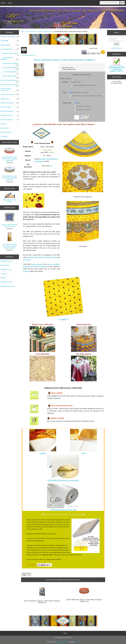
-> (10, 49)
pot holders (56, 264)
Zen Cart (77, 642)
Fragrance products (10, 115)
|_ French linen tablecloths (10, 72)
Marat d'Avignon (10, 45)
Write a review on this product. (10, 197)
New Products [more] (10, 142)
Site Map (3, 278)
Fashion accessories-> (10, 103)
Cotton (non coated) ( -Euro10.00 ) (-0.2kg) (85, 85)
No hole (78, 103)
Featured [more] (9, 208)
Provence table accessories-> (10, 85)
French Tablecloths (31, 31)
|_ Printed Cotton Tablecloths (10, 64)
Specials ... (4, 124)
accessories (26, 271)
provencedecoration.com (62, 642)
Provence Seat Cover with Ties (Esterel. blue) (9, 220)
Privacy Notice (5, 265)
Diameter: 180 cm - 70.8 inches (80, 92)
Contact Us (4, 274)
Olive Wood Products (10, 111)
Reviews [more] (10, 189)
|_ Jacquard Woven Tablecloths (10, 58)
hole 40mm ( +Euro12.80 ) (83, 106)
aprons (50, 264)
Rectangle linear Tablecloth (48, 159)
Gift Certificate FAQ (6, 282)
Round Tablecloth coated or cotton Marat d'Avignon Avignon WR (9, 154)
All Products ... (5, 136)
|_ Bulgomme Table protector (10, 54)
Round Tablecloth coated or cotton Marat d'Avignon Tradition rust (84, 600)
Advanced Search (117, 48)
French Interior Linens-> (10, 95)
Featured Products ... (7, 132)
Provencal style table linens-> (10, 81)
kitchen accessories (36, 264)
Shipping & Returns (6, 261)
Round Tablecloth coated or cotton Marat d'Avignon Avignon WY (9, 173)
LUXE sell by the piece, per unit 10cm (63, 510)
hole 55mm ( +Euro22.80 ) (83, 110)
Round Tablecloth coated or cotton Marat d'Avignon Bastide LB (42, 602)
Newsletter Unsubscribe (8, 286)
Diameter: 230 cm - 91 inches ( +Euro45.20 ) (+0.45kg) (86, 96)
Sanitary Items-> (10, 99)
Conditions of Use (6, 269)
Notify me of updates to (117, 65)
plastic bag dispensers (40, 266)
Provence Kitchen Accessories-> (10, 89)
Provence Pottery (10, 107)
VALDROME (10, 41)
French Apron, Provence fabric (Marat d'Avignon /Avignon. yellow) (10, 241)
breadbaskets (27, 266)
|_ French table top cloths (10, 77)
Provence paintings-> (10, 120)
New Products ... (6, 128)
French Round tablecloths (45, 31)
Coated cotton (77, 82)
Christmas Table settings (10, 37)
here (51, 166)
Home (3, 3)
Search (116, 33)
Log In (10, 3)
